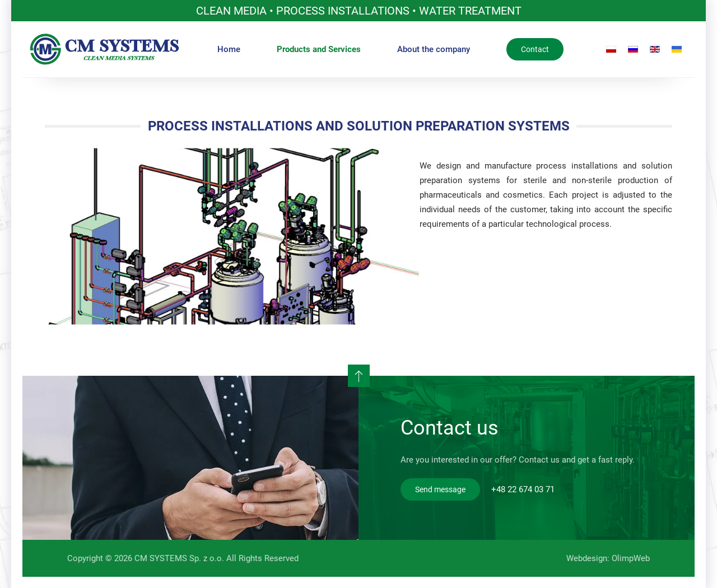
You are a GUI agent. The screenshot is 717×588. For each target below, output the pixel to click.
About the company (434, 49)
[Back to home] (105, 49)
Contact (535, 49)
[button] (359, 376)
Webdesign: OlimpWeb (607, 558)
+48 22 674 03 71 (523, 489)
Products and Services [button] (319, 49)
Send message (440, 489)
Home (229, 49)
